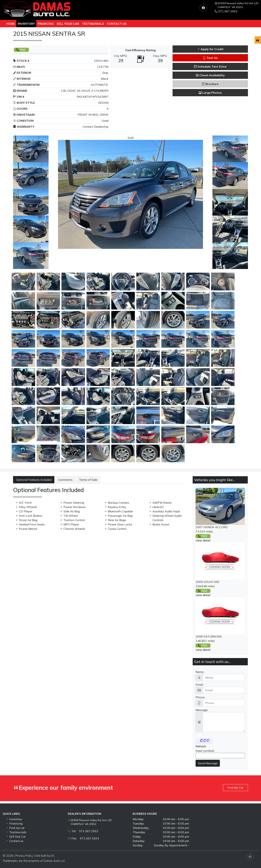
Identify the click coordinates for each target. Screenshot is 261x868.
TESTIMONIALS (93, 24)
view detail (203, 540)
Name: (200, 672)
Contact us (117, 24)
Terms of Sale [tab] (88, 480)
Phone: (200, 697)
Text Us (210, 58)
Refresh (201, 746)
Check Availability (210, 75)
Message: (202, 710)
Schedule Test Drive (210, 66)
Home (11, 24)
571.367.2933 (226, 11)
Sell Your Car (68, 24)
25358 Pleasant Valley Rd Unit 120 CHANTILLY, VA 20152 (238, 5)
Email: (200, 685)
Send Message (208, 763)
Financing (46, 24)
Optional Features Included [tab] (34, 480)
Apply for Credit (210, 49)
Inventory (26, 24)
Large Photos (210, 93)
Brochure (210, 84)
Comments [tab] (65, 480)
